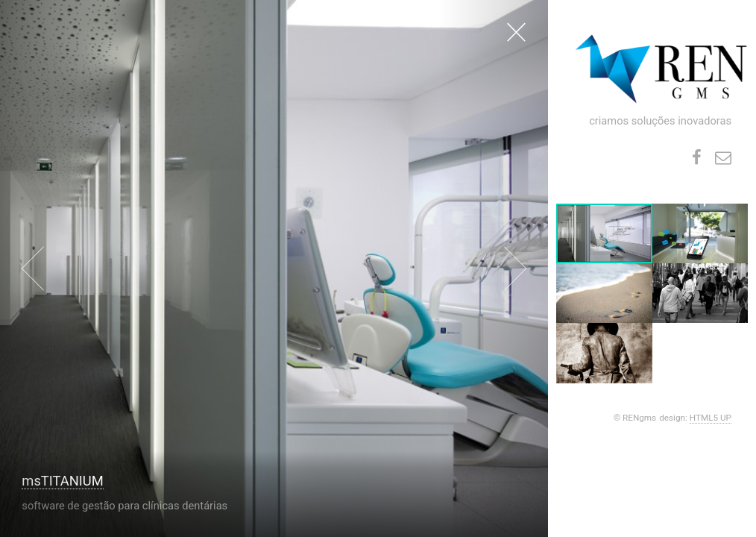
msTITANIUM (62, 481)
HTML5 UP (711, 418)
